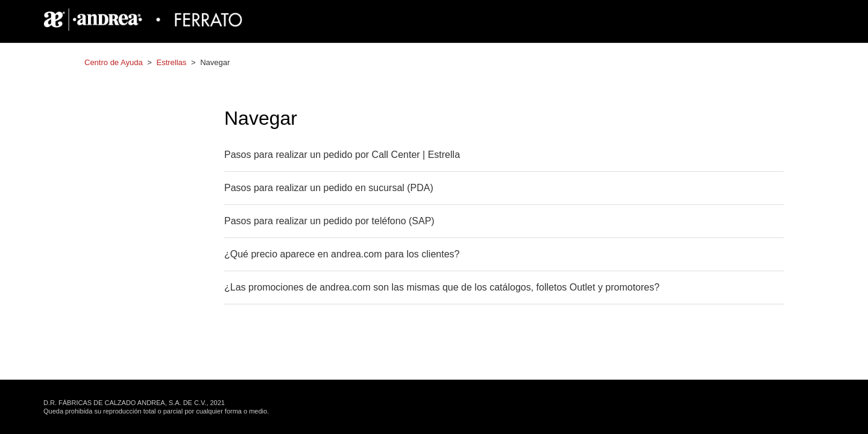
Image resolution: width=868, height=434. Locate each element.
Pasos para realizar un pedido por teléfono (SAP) (329, 221)
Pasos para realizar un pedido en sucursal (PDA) (329, 188)
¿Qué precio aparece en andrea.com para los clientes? (342, 254)
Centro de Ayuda (114, 62)
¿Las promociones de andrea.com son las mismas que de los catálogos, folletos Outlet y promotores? (442, 287)
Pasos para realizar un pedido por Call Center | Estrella (342, 155)
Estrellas (171, 62)
